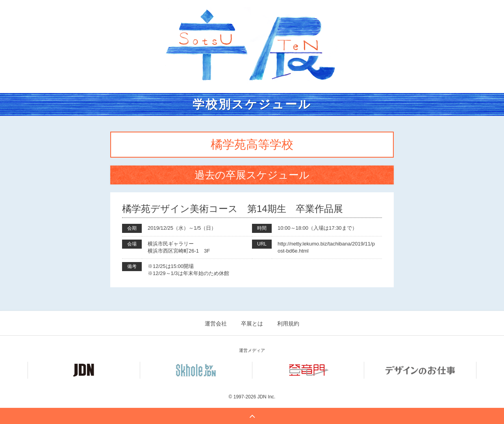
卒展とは (252, 324)
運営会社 (216, 324)
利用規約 (288, 324)
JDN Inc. (266, 397)
